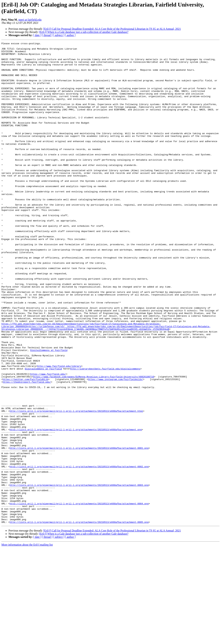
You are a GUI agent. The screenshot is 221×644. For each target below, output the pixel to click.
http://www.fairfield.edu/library (59, 431)
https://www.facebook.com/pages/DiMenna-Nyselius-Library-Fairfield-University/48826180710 (93, 444)
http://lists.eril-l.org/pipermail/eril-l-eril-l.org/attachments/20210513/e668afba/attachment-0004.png (79, 596)
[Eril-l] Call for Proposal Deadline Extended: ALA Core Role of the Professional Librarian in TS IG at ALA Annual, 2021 (112, 29)
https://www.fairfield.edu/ (48, 441)
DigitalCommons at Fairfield (49, 412)
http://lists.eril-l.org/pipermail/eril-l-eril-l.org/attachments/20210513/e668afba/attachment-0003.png (79, 574)
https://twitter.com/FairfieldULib (25, 447)
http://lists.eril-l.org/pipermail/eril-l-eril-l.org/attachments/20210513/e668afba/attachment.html (76, 485)
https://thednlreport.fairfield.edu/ (27, 450)
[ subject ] (59, 35)
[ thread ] (47, 35)
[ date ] (37, 35)
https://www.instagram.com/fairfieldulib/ (115, 447)
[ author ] (70, 35)
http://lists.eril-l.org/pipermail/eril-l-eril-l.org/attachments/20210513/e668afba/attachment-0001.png (79, 529)
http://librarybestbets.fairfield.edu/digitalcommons (105, 434)
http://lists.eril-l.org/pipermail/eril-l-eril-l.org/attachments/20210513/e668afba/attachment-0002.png (79, 552)
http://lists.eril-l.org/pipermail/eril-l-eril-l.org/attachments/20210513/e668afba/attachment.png (76, 507)
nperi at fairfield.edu (30, 20)
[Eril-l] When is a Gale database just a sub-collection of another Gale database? (84, 32)
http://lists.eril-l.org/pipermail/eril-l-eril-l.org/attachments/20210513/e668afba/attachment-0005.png (79, 618)
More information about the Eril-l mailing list (27, 641)
